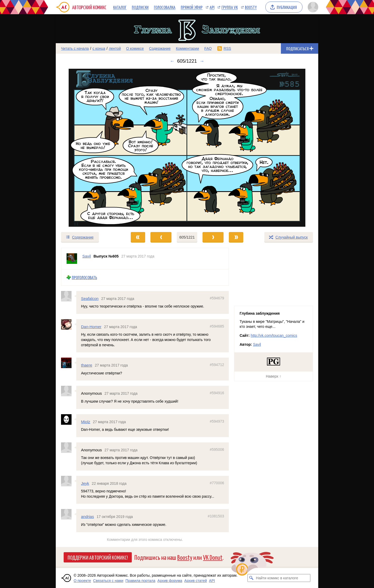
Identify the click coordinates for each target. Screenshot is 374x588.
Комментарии (188, 48)
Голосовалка (165, 7)
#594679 (217, 298)
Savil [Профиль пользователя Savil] (87, 256)
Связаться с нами (108, 581)
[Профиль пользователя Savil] (72, 259)
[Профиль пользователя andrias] (69, 514)
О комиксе (135, 48)
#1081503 (216, 516)
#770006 (217, 483)
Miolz (86, 421)
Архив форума (170, 581)
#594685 (217, 326)
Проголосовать (84, 277)
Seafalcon (90, 298)
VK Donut (213, 557)
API (212, 7)
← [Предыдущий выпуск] (172, 61)
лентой (115, 48)
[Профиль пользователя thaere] (69, 363)
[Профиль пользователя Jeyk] (69, 481)
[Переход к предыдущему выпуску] (89, 148)
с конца (99, 48)
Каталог (120, 7)
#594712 (217, 365)
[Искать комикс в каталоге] (251, 578)
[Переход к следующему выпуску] (187, 148)
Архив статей (196, 581)
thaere (87, 365)
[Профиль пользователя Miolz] (69, 419)
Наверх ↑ (274, 376)
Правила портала (140, 581)
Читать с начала (75, 48)
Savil (257, 344)
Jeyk (85, 483)
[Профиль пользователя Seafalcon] (69, 296)
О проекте (82, 581)
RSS (227, 48)
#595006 (217, 449)
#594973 (217, 421)
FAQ (208, 48)
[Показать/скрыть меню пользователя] (312, 7)
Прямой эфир (192, 7)
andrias (87, 517)
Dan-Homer (91, 327)
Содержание (160, 48)
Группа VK (230, 7)
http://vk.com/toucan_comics (274, 335)
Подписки (140, 7)
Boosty (251, 7)
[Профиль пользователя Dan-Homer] (69, 324)
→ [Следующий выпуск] (202, 61)
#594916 (217, 393)
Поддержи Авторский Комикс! (98, 557)
